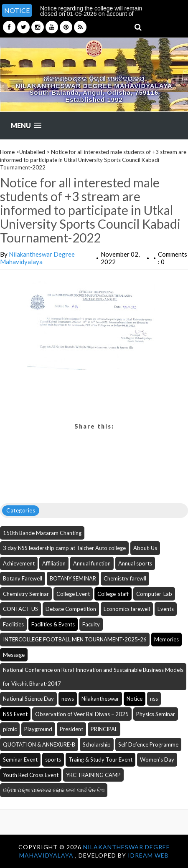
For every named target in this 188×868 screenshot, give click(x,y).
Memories (166, 639)
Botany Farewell (23, 578)
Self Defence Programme (148, 744)
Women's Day (157, 759)
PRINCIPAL (104, 729)
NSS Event (15, 714)
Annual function (92, 563)
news (68, 699)
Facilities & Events (53, 624)
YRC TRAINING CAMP (93, 775)
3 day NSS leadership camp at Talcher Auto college (64, 548)
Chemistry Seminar (26, 594)
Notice (135, 699)
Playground (38, 729)
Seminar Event (20, 759)
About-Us (145, 548)
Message (14, 655)
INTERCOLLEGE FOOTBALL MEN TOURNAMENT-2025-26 (75, 639)
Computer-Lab (154, 594)
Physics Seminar (156, 714)
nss (154, 699)
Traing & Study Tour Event (100, 759)
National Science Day (28, 699)
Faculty (91, 624)
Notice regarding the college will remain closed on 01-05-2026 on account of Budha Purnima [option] (91, 14)
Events (166, 609)
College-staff (113, 594)
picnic (10, 729)
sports (53, 759)
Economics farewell (127, 609)
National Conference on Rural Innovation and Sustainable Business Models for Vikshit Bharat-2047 (93, 677)
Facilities (13, 624)
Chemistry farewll (125, 578)
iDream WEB (148, 855)
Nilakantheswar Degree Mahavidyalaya (37, 258)
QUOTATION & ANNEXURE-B (39, 744)
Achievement (19, 563)
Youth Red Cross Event (31, 775)
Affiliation (54, 563)
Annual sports (135, 563)
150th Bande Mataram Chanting (42, 533)
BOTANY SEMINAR (73, 578)
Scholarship (97, 744)
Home (7, 152)
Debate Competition (71, 609)
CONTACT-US (20, 609)
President (71, 729)
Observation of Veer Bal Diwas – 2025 (82, 714)
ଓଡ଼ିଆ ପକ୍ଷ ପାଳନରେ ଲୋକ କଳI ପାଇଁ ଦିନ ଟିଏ (54, 790)
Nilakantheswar (100, 699)
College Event (73, 594)
